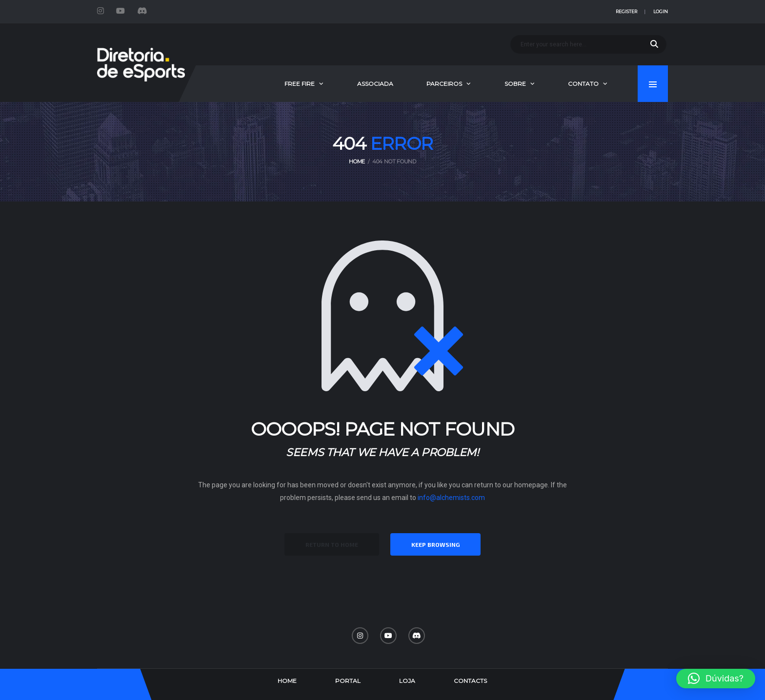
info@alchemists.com (451, 498)
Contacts (470, 681)
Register (626, 11)
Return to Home (332, 544)
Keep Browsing (435, 544)
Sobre (515, 84)
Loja (407, 681)
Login (661, 11)
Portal (348, 681)
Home (287, 681)
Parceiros (444, 84)
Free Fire (300, 84)
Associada (375, 84)
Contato (583, 84)
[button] (716, 679)
